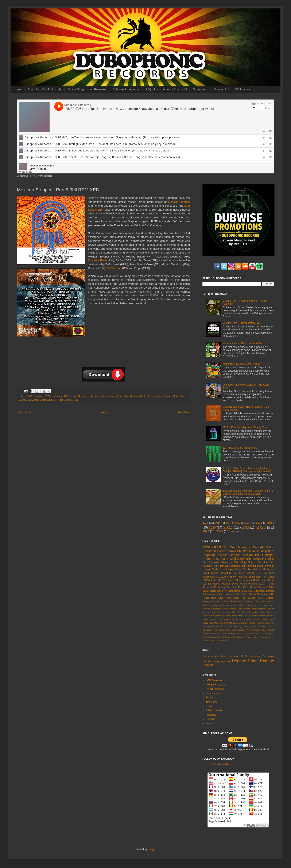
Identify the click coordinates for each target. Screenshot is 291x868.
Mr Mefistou (114, 268)
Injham (120, 396)
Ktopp (150, 396)
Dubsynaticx (252, 612)
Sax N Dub (223, 601)
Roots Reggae (261, 661)
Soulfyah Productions (238, 633)
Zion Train (215, 641)
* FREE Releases (35, 396)
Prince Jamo (227, 626)
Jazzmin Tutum (216, 619)
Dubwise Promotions (126, 89)
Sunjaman (254, 577)
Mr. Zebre (33, 400)
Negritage (209, 555)
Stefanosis (226, 562)
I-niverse (214, 562)
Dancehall (233, 657)
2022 (246, 527)
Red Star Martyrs (228, 555)
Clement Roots (249, 609)
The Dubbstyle (264, 555)
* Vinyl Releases (215, 689)
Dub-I (256, 580)
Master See (208, 623)
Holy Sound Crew (97, 396)
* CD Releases (214, 680)
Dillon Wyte (223, 591)
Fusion (207, 661)
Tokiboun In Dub (212, 580)
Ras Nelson (253, 626)
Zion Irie (262, 562)
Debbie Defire (209, 591)
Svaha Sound (267, 601)
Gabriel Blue (253, 573)
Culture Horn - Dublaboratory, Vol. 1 (243, 323)
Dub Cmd (230, 547)
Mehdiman (243, 623)
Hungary (112, 396)
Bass (223, 657)
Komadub (257, 619)
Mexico (176, 396)
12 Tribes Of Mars (232, 580)
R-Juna (270, 584)
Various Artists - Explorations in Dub (243, 343)
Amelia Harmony (226, 605)
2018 (259, 523)
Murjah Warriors (47, 400)
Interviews (211, 702)
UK (76, 400)
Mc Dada (233, 623)
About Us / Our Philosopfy (44, 89)
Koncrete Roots (98, 260)
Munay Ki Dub (248, 547)
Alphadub (212, 605)
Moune (267, 594)
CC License (242, 89)
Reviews (210, 719)
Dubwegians (209, 594)
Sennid (233, 601)
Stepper (69, 400)
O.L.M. (262, 584)
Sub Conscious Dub (248, 601)
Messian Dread (230, 584)
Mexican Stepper (179, 202)
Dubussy (262, 612)
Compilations (213, 693)
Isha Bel (270, 616)
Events (209, 698)
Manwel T (208, 570)
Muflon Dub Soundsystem (257, 551)
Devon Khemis (217, 612)
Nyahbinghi (226, 662)
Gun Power (253, 616)
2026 (233, 531)
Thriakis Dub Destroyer (257, 637)
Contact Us (222, 89)
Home (17, 89)
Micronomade (263, 623)
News (209, 706)
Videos (209, 723)
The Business (239, 637)
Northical (215, 626)
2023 (261, 527)
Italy (127, 396)
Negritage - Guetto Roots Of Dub (241, 364)
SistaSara (247, 555)
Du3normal (57, 396)
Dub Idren (209, 551)
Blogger (152, 849)
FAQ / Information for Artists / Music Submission (177, 89)
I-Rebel (262, 616)
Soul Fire (237, 587)
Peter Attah (232, 598)
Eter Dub (238, 573)
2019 (271, 523)
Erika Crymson (215, 616)
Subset (221, 637)
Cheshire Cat (235, 609)
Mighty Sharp (256, 594)
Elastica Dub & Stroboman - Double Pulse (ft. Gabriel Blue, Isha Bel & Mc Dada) (248, 492)
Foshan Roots (267, 580)
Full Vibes (227, 616)
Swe (205, 605)
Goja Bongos (232, 566)
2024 (206, 531)
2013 (205, 523)
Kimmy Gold (237, 619)
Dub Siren (241, 612)
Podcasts (211, 715)
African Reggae (211, 657)
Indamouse (209, 577)
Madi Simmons (266, 566)
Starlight (251, 633)
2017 (248, 523)
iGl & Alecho (250, 587)
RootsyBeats (209, 601)
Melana (217, 584)
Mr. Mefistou (255, 570)
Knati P (248, 619)
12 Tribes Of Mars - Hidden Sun (241, 448)
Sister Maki (228, 559)
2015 (48, 396)
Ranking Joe (240, 626)
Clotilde (262, 609)
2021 (228, 527)
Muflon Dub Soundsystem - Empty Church (247, 427)
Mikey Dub (241, 570)
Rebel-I (60, 400)
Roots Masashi (266, 598)
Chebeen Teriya (266, 587)
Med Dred (212, 547)
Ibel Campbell (248, 566)
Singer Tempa (268, 630)
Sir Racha (207, 633)
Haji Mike (268, 573)
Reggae (239, 661)
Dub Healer (230, 612)
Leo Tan (207, 584)
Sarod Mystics (245, 630)
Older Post (183, 413)
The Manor (268, 577)
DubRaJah (258, 559)
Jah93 (205, 619)
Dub (66, 396)
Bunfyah (206, 609)
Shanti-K (226, 573)
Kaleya (227, 619)
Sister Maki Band (220, 633)
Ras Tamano (248, 598)
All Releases (98, 89)
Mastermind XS (221, 623)
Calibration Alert (219, 609)
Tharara (228, 637)
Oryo (221, 598)
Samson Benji (232, 630)
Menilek (253, 623)
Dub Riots (219, 566)
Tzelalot (206, 641)
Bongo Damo (268, 605)
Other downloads (215, 710)
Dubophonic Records (27, 176)
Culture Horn (244, 559)
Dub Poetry (255, 657)
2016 (238, 523)
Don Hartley (235, 591)
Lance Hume (268, 619)
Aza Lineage (240, 605)
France (73, 396)
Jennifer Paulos (240, 594)
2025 (220, 531)
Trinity (271, 637)
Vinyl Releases (45, 176)
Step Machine (262, 633)
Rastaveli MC (209, 587)
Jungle (216, 661)
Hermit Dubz (211, 559)
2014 (218, 523)
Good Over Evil (240, 616)
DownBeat (247, 580)
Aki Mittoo (267, 547)
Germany (83, 396)
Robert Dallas (218, 630)
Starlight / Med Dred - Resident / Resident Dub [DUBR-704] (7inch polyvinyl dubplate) (247, 470)
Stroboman (212, 637)
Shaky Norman (238, 577)
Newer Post (24, 413)
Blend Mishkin (254, 605)
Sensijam (257, 630)
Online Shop (76, 89)
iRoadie (223, 641)
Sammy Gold (224, 587)
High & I (220, 594)
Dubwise (268, 656)
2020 (212, 527)
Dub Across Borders (264, 591)
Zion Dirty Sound (245, 562)
